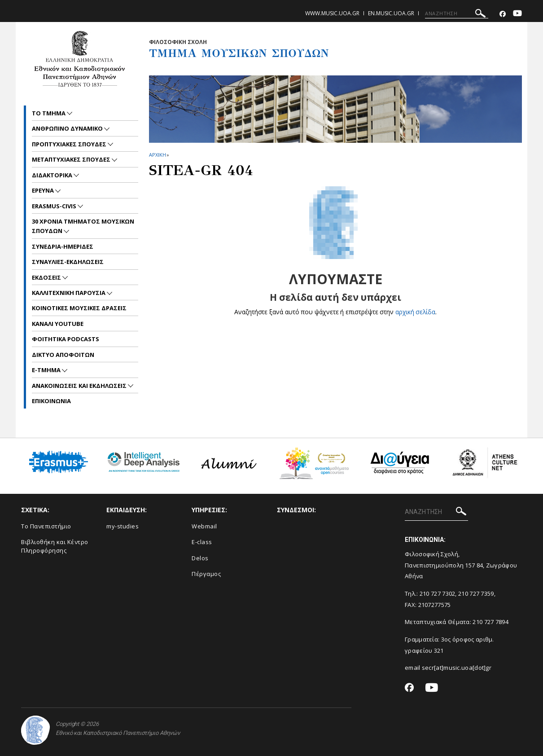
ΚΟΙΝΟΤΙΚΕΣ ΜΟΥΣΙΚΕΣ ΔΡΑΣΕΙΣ (79, 308)
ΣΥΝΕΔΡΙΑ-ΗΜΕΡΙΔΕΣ (63, 246)
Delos (200, 558)
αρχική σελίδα (415, 312)
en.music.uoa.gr (391, 13)
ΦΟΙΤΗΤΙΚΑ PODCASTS (66, 339)
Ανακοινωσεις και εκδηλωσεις (80, 386)
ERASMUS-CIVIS (55, 206)
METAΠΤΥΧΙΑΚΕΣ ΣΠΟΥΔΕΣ (72, 159)
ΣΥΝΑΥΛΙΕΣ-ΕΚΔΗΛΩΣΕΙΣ (68, 262)
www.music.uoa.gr (332, 13)
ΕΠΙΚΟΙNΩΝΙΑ (51, 401)
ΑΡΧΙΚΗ (157, 155)
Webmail (204, 526)
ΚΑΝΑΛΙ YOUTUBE (58, 324)
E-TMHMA (47, 370)
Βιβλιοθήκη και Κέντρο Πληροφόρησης (55, 546)
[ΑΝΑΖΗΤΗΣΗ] (457, 13)
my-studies (123, 526)
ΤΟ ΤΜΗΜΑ (49, 113)
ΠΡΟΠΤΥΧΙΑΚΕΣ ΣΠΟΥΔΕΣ (70, 144)
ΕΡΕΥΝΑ (44, 190)
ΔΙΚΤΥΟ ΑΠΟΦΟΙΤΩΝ (63, 355)
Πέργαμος (206, 574)
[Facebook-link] (503, 14)
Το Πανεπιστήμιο (46, 526)
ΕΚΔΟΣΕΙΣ (47, 277)
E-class (202, 542)
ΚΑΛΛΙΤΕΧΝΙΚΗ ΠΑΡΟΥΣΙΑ (69, 293)
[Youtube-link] (517, 14)
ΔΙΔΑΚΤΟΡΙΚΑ (53, 175)
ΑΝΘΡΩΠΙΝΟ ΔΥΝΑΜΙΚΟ (68, 128)
